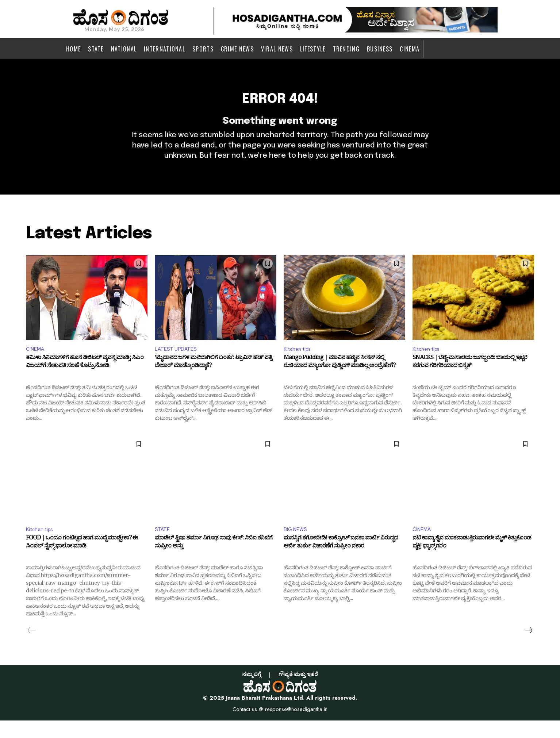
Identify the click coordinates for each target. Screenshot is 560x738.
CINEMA (37, 364)
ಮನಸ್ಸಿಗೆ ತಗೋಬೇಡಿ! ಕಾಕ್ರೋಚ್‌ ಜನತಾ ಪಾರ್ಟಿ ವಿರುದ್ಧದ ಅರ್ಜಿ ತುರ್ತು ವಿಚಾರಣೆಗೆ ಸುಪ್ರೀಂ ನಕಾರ (341, 561)
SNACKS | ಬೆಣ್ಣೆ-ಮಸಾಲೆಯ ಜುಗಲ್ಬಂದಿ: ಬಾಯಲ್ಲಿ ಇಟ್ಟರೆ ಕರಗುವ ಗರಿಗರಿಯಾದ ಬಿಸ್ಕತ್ (470, 379)
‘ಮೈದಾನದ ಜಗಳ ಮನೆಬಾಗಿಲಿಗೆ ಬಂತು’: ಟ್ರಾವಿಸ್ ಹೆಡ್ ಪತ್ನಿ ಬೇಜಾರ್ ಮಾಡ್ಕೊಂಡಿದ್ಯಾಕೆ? (213, 379)
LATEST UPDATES (179, 364)
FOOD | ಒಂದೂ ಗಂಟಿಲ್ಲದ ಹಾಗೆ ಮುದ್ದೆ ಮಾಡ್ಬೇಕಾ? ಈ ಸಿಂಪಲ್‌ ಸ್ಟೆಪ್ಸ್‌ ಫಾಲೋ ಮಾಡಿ (82, 561)
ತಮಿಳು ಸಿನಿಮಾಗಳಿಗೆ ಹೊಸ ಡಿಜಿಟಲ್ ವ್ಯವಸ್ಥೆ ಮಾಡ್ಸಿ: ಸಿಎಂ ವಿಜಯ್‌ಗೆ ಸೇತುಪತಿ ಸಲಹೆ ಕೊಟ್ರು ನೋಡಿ (85, 379)
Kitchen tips (300, 364)
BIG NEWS (297, 546)
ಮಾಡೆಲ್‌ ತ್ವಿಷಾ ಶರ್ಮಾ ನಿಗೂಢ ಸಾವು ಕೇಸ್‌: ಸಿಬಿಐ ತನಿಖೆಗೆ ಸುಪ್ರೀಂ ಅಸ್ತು (214, 561)
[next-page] (528, 648)
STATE (164, 546)
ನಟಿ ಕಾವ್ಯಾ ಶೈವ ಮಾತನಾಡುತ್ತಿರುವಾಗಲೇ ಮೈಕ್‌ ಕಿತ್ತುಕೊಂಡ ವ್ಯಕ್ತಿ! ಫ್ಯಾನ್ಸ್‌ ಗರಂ (472, 561)
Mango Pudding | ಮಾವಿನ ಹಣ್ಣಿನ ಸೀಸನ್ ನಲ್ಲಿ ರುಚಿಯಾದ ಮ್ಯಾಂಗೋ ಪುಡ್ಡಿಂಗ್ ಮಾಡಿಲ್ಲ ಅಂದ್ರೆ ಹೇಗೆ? (340, 379)
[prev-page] (32, 648)
